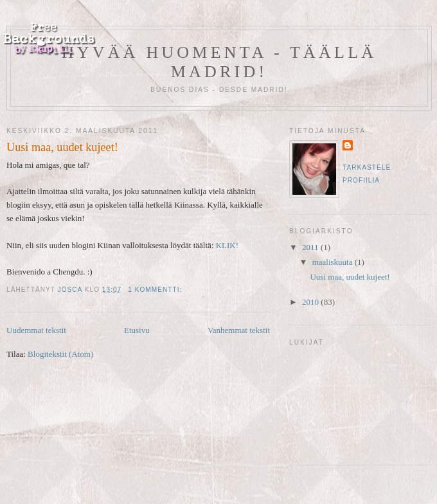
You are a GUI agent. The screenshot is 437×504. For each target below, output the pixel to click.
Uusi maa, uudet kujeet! (62, 147)
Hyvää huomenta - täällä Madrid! (219, 62)
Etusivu (137, 330)
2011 (311, 247)
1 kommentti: (156, 290)
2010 (311, 302)
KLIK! (227, 245)
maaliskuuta (334, 262)
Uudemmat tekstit (36, 330)
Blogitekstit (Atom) (60, 354)
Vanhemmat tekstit (239, 330)
